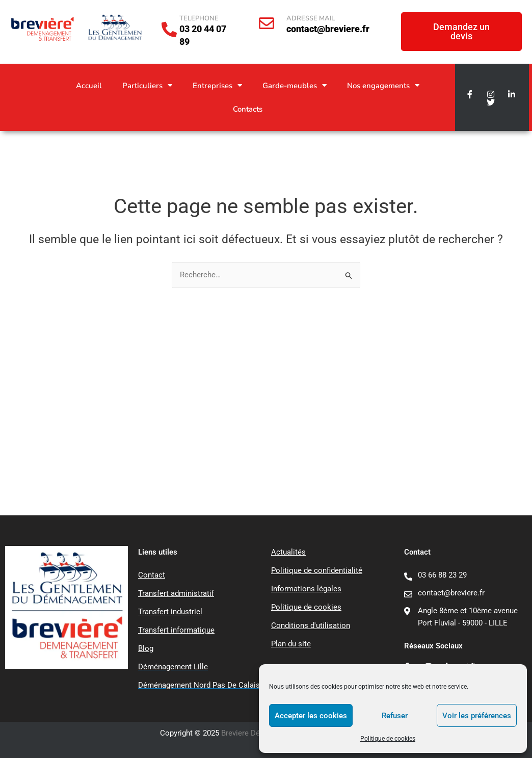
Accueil (89, 86)
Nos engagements (383, 85)
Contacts (248, 109)
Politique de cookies (388, 739)
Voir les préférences (477, 716)
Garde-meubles (295, 85)
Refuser (395, 716)
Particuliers (147, 85)
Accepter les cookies (311, 716)
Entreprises (217, 85)
